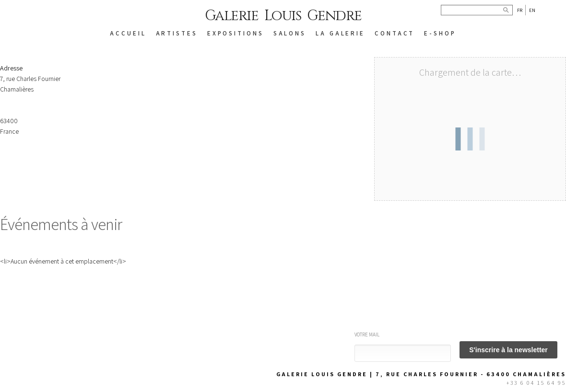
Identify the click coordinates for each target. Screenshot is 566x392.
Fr (520, 10)
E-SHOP (440, 33)
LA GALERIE (340, 33)
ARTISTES (177, 33)
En (532, 10)
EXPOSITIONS (236, 33)
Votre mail (367, 334)
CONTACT (395, 33)
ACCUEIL (128, 33)
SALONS (290, 33)
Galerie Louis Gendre (283, 16)
